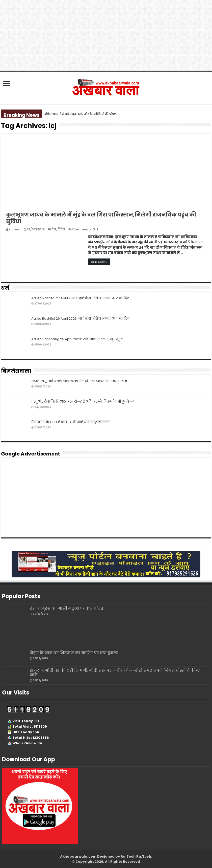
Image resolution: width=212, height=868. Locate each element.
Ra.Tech (144, 856)
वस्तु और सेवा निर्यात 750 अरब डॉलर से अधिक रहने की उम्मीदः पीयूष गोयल (83, 402)
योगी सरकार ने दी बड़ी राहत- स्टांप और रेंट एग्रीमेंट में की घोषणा (81, 114)
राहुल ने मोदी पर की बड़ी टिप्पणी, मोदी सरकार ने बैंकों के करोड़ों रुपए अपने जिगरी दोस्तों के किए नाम (115, 673)
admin (15, 229)
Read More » (99, 262)
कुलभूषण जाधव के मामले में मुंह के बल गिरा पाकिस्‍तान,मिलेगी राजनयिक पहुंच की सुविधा (101, 218)
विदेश (61, 229)
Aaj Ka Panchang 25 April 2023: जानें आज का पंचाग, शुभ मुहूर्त (77, 339)
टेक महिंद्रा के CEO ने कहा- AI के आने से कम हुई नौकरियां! (71, 422)
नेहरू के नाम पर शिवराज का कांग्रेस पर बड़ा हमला (74, 653)
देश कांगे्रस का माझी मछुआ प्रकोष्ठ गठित (67, 608)
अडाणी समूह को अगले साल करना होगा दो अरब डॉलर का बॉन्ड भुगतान (79, 381)
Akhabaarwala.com (78, 856)
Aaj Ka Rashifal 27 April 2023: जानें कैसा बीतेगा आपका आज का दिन (80, 298)
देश (54, 229)
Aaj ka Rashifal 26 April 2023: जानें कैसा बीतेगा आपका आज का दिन (80, 319)
